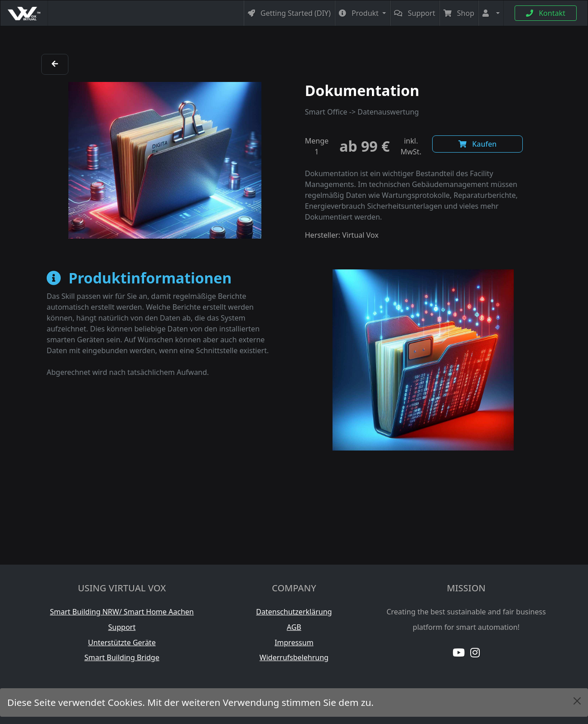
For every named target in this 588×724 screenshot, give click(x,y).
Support (415, 13)
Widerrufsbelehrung (294, 657)
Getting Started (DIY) (289, 13)
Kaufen (477, 144)
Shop (459, 13)
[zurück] (55, 64)
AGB (294, 627)
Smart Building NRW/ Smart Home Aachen (122, 612)
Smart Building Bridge (122, 657)
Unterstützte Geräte (122, 642)
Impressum (294, 642)
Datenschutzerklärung (294, 612)
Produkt (360, 13)
